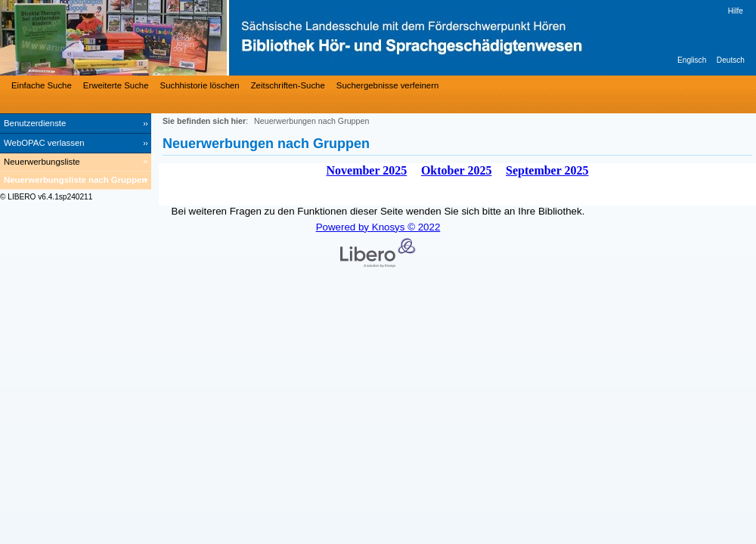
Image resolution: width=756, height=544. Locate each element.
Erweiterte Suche (116, 85)
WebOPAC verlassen (44, 143)
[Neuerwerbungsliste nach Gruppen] (76, 181)
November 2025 (366, 170)
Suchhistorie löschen (200, 85)
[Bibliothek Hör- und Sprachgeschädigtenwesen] (227, 38)
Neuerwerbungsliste (42, 162)
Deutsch (731, 60)
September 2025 (547, 170)
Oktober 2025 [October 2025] (456, 170)
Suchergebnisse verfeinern (388, 85)
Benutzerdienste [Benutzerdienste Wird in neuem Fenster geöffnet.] (35, 123)
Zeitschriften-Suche (288, 85)
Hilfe (736, 11)
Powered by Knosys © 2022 (378, 227)
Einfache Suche (42, 85)
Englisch (692, 60)
